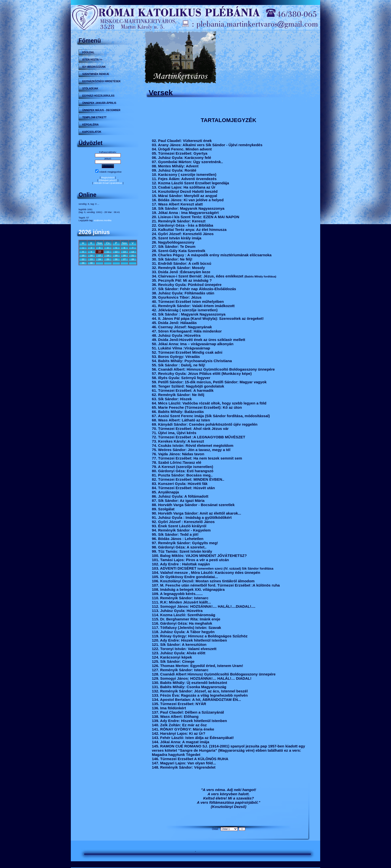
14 (133, 252)
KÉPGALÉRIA (91, 125)
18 (108, 256)
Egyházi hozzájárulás (98, 96)
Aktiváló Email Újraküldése (108, 183)
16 (91, 256)
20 (124, 256)
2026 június (94, 232)
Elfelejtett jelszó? (108, 180)
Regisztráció (108, 177)
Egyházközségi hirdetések (101, 81)
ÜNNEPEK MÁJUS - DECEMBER (101, 110)
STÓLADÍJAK (90, 89)
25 (108, 259)
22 (83, 259)
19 (116, 256)
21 (133, 256)
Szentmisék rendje (96, 74)
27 (124, 259)
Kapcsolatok (92, 132)
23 (91, 259)
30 (91, 263)
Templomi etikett (94, 117)
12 (116, 252)
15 (83, 256)
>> (242, 829)
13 (124, 252)
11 (108, 252)
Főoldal (88, 52)
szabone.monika (102, 220)
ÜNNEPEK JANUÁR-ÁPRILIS (99, 103)
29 (83, 263)
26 (116, 259)
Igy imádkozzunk (94, 67)
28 (133, 259)
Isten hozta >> (92, 60)
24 (99, 259)
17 (99, 256)
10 (100, 252)
